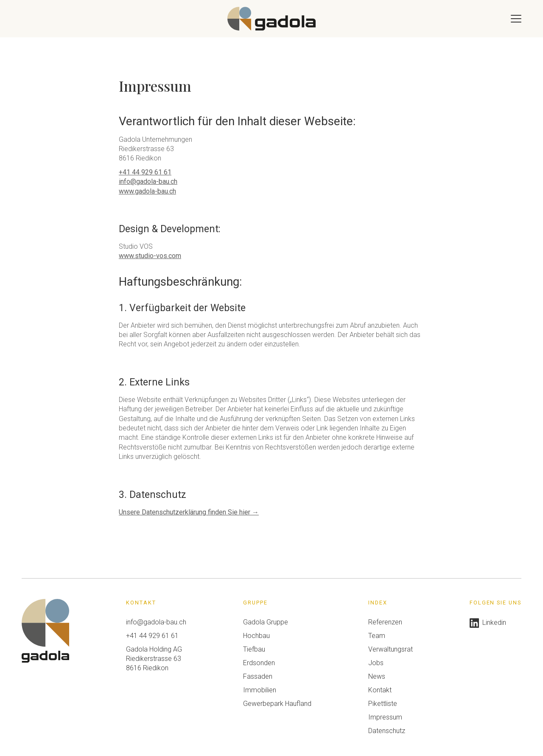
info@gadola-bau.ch (148, 181)
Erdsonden (259, 663)
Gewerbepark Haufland (277, 704)
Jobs (376, 663)
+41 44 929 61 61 (145, 172)
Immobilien (260, 690)
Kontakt (380, 690)
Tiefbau (254, 649)
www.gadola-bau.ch (147, 191)
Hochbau (256, 636)
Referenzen (385, 622)
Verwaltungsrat (390, 649)
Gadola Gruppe (266, 622)
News (377, 676)
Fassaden (258, 676)
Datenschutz (387, 731)
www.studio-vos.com (150, 256)
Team (377, 636)
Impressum (385, 717)
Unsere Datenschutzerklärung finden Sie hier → (189, 512)
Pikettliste (383, 704)
